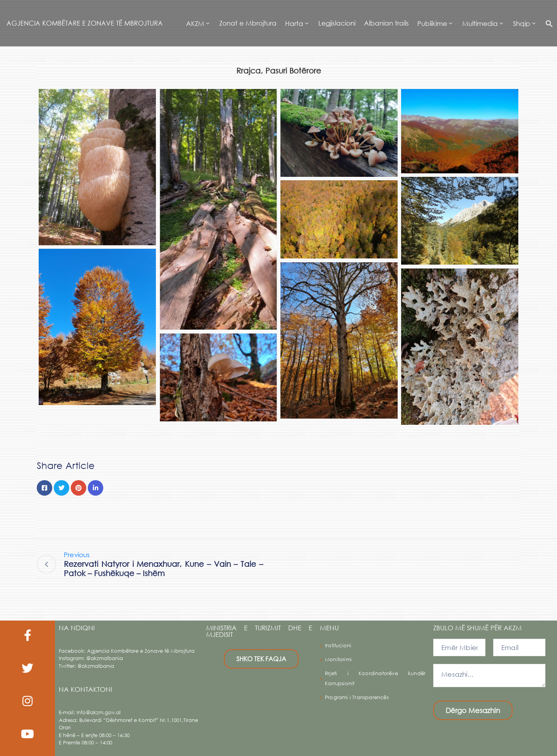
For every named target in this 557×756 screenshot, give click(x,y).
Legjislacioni (337, 23)
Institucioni (338, 646)
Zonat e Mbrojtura (248, 23)
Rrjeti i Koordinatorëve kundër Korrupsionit (375, 678)
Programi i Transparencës (357, 697)
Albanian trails (386, 23)
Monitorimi (338, 659)
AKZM (195, 23)
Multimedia (480, 23)
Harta (294, 23)
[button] (547, 23)
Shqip (522, 23)
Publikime (432, 23)
